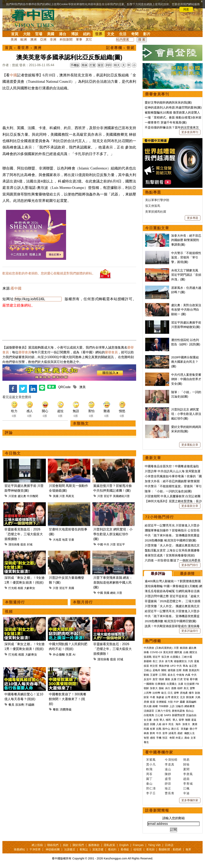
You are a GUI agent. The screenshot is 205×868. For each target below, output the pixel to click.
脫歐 (161, 688)
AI (74, 654)
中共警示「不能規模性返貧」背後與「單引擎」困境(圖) (186, 257)
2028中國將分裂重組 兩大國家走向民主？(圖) (185, 362)
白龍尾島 (149, 715)
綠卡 (165, 724)
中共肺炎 (149, 648)
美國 (51, 34)
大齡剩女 (30, 588)
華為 (185, 666)
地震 (65, 540)
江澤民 (163, 675)
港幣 (176, 693)
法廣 (181, 684)
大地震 (57, 540)
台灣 (168, 697)
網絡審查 (190, 706)
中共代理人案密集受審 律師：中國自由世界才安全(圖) (186, 379)
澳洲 (33, 39)
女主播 (148, 720)
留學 (181, 720)
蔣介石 (175, 729)
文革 (193, 738)
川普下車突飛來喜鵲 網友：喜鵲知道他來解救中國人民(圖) (113, 582)
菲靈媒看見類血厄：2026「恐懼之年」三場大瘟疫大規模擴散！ (24, 534)
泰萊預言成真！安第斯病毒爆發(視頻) (170, 555)
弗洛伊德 (164, 666)
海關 (188, 720)
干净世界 (35, 849)
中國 (14, 75)
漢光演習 (168, 652)
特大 (117, 65)
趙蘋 (186, 779)
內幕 (188, 675)
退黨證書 (98, 849)
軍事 (79, 39)
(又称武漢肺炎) (164, 648)
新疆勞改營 (178, 715)
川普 (62, 496)
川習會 (13, 496)
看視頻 (150, 849)
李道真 (170, 764)
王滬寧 (154, 675)
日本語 (169, 845)
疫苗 (146, 666)
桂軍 (153, 729)
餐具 (11, 705)
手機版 (75, 65)
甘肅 (71, 540)
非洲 (53, 39)
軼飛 (149, 769)
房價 (146, 702)
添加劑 (20, 705)
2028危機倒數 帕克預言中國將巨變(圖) (171, 540)
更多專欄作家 (190, 800)
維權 (155, 706)
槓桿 (180, 688)
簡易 (186, 760)
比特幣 (156, 693)
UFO (173, 666)
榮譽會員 (25, 352)
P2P (176, 702)
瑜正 (168, 788)
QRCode (64, 387)
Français (138, 845)
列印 (109, 65)
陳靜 (168, 774)
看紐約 (112, 849)
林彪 (146, 733)
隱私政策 (110, 845)
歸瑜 (186, 764)
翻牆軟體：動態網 (170, 849)
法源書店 (70, 849)
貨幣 (192, 688)
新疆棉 (148, 661)
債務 (174, 688)
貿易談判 (194, 670)
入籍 (159, 724)
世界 (99, 34)
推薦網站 (19, 849)
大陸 (27, 34)
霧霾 (182, 702)
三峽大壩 (187, 657)
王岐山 (148, 670)
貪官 (155, 679)
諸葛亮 (172, 733)
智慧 (146, 738)
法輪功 (179, 706)
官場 (39, 34)
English (124, 845)
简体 (84, 65)
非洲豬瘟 (161, 702)
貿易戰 (148, 657)
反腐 (174, 679)
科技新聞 (66, 39)
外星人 (179, 738)
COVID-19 (156, 652)
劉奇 (153, 733)
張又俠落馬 (153, 206)
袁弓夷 (169, 661)
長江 (155, 661)
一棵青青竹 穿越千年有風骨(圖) (166, 122)
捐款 (66, 845)
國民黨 (178, 652)
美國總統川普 (121, 496)
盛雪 (168, 779)
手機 (159, 738)
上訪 (172, 706)
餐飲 (56, 709)
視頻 (9, 612)
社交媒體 (189, 684)
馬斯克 (70, 496)
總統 (113, 593)
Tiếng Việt (154, 845)
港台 (63, 34)
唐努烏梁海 (178, 711)
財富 (146, 697)
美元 (186, 688)
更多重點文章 (190, 445)
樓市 (191, 693)
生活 (123, 34)
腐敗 (168, 679)
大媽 (198, 697)
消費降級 (66, 709)
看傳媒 (125, 849)
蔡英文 (175, 697)
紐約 (87, 34)
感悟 (153, 738)
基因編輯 (191, 702)
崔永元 (171, 675)
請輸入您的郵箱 (174, 818)
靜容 (168, 784)
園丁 (149, 779)
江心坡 (159, 715)
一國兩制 (149, 684)
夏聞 (186, 769)
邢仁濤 (151, 788)
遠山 (168, 769)
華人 (162, 720)
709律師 (164, 706)
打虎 (180, 679)
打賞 (92, 65)
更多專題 (193, 218)
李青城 (188, 784)
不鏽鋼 (30, 705)
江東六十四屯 (163, 711)
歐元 (164, 693)
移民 (168, 720)
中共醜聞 (32, 496)
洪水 (161, 661)
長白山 (190, 711)
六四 (190, 661)
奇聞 (135, 34)
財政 (198, 693)
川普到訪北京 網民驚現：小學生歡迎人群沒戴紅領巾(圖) (113, 534)
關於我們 (78, 845)
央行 (168, 688)
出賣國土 (175, 657)
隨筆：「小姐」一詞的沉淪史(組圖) (168, 491)
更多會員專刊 (190, 132)
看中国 (35, 18)
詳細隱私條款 (40, 9)
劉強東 (190, 697)
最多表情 (187, 574)
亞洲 (43, 39)
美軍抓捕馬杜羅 (156, 212)
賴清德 (184, 648)
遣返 (194, 720)
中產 (153, 697)
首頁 (15, 34)
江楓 (186, 788)
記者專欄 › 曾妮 (120, 48)
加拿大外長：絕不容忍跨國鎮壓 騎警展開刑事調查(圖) (186, 240)
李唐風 (188, 774)
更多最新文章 (190, 506)
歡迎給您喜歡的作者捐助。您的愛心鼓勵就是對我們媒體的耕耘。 (49, 273)
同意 (186, 9)
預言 (165, 738)
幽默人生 (190, 733)
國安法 (193, 652)
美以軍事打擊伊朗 (157, 200)
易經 (180, 733)
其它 (89, 39)
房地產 (184, 693)
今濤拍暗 (171, 760)
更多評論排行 (190, 631)
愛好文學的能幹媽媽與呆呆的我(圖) (168, 102)
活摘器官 (149, 711)
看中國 (16, 288)
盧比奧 (22, 496)
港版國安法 (180, 661)
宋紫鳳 (151, 760)
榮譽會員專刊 (157, 94)
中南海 (180, 675)
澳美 (82, 387)
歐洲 (24, 39)
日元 (170, 693)
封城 (30, 544)
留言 (101, 65)
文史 (111, 34)
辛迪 (186, 793)
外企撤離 (59, 654)
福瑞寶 (138, 849)
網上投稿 (37, 845)
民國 (146, 729)
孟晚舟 (156, 670)
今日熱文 (13, 453)
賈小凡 (151, 764)
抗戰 (159, 729)
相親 (20, 588)
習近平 (108, 496)
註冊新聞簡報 (157, 810)
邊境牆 (171, 670)
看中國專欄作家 (159, 752)
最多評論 (158, 574)
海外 (179, 724)
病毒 (146, 652)
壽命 (187, 738)
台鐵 (186, 652)
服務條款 (94, 845)
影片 (147, 34)
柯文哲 (154, 666)
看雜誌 (84, 849)
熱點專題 (153, 192)
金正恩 (193, 666)
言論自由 (191, 715)
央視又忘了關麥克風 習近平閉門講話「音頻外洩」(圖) (186, 275)
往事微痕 (160, 684)
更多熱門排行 (190, 565)
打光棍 (13, 588)
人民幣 (148, 693)
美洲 (14, 39)
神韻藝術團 (53, 849)
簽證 (146, 724)
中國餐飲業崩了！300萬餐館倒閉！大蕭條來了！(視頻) (68, 699)
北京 (183, 697)
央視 (156, 720)
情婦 (161, 679)
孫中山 (166, 729)
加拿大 (154, 688)
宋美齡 (185, 729)
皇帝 (165, 733)
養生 (146, 742)
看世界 (23, 48)
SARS (167, 715)
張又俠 (165, 657)
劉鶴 (146, 675)
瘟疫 (23, 544)
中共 (107, 544)
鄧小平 (193, 729)
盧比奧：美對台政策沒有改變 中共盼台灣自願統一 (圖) (186, 310)
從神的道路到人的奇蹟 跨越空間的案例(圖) (173, 107)
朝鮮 (146, 688)
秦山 (149, 784)
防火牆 (148, 706)
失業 (69, 654)
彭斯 (179, 670)
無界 (188, 849)
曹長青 (170, 793)
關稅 (164, 670)
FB (197, 684)
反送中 (148, 679)
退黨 (197, 661)
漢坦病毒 (14, 544)
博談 (75, 34)
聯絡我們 (53, 845)
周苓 (149, 774)
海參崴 (160, 697)
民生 (172, 724)
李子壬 (151, 793)
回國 (153, 724)
